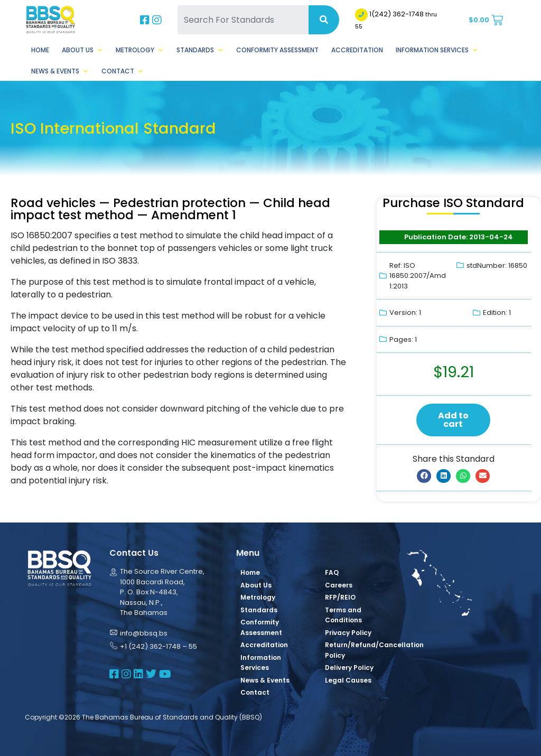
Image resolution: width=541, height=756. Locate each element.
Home (40, 50)
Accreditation (357, 50)
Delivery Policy (349, 668)
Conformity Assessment (277, 50)
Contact (123, 71)
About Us (82, 50)
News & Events (60, 71)
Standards (200, 50)
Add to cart (453, 420)
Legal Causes (348, 680)
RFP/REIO (340, 597)
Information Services (437, 50)
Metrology (140, 50)
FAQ (332, 572)
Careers (339, 585)
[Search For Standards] (243, 20)
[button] (424, 476)
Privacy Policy (348, 633)
